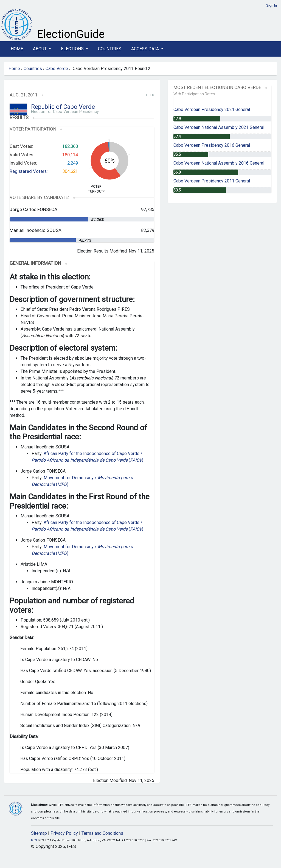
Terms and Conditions (102, 833)
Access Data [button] (146, 49)
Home (17, 49)
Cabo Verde (57, 69)
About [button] (40, 49)
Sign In (272, 5)
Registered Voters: (29, 171)
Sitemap (39, 833)
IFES (34, 840)
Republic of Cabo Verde (63, 107)
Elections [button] (73, 49)
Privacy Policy (64, 833)
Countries (110, 49)
